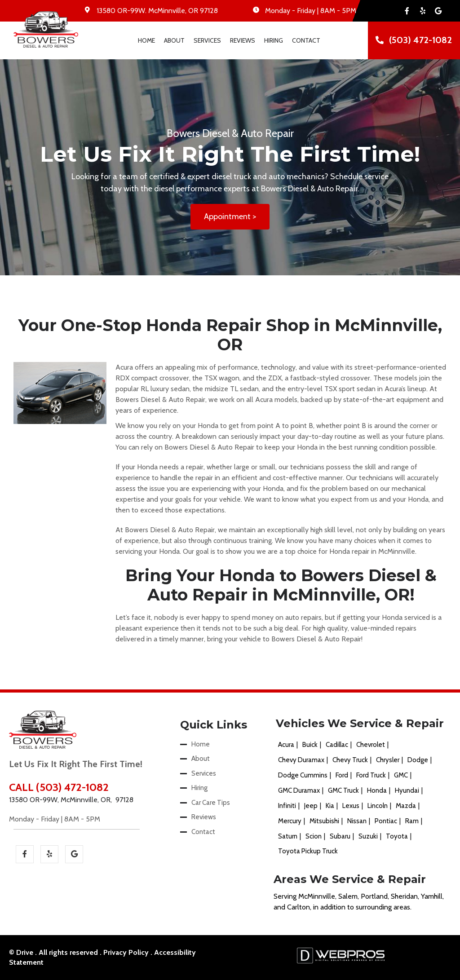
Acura (286, 745)
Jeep (311, 806)
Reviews (243, 40)
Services (207, 40)
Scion (314, 836)
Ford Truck (371, 775)
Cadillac (337, 745)
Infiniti (287, 806)
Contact (306, 40)
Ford (342, 775)
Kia (330, 806)
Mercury (290, 821)
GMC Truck (343, 790)
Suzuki (368, 836)
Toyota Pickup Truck (308, 851)
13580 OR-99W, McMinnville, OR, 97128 (71, 800)
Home (146, 40)
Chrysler (388, 760)
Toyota (397, 836)
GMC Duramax (299, 790)
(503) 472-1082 (420, 40)
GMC (401, 775)
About (174, 40)
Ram (412, 821)
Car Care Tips (211, 803)
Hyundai (407, 790)
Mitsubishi (324, 821)
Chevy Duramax (301, 760)
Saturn (288, 836)
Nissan (357, 821)
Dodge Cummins (303, 775)
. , (157, 11)
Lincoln (378, 806)
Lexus (351, 806)
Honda (377, 790)
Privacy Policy (126, 952)
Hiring (274, 40)
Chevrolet (371, 745)
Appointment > (230, 216)
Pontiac (386, 821)
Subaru (340, 836)
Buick (310, 745)
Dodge (418, 760)
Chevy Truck (350, 760)
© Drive (21, 952)
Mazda (406, 806)
